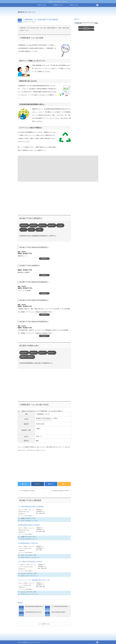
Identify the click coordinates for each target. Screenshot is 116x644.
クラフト (23, 555)
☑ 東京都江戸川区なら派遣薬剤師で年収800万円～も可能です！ (38, 236)
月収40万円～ (43, 225)
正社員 (60, 225)
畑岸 (27, 51)
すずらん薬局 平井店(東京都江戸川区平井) (30, 562)
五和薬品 (23, 518)
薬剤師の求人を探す (42, 5)
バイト (31, 230)
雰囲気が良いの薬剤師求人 (27, 357)
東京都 (26, 22)
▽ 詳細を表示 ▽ (44, 259)
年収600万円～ (24, 225)
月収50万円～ (33, 225)
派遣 (39, 230)
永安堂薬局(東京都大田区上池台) (33, 612)
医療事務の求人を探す (58, 5)
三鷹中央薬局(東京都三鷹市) (58, 612)
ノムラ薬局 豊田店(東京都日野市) (59, 606)
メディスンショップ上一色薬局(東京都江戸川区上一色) (34, 580)
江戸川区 (29, 22)
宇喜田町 (33, 22)
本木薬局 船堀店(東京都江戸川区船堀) (29, 525)
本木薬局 (23, 537)
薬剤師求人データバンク (27, 12)
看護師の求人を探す (74, 5)
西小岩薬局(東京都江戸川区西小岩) (28, 543)
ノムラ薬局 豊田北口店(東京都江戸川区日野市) (60, 491)
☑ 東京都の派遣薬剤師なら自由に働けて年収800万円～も (36, 363)
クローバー (23, 592)
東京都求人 (86, 27)
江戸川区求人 (86, 30)
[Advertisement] (71, 13)
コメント (32, 450)
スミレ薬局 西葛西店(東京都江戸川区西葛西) (31, 507)
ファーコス (23, 573)
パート (23, 230)
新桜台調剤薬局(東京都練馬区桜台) (34, 606)
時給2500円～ (52, 225)
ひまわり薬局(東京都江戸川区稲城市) (27, 491)
